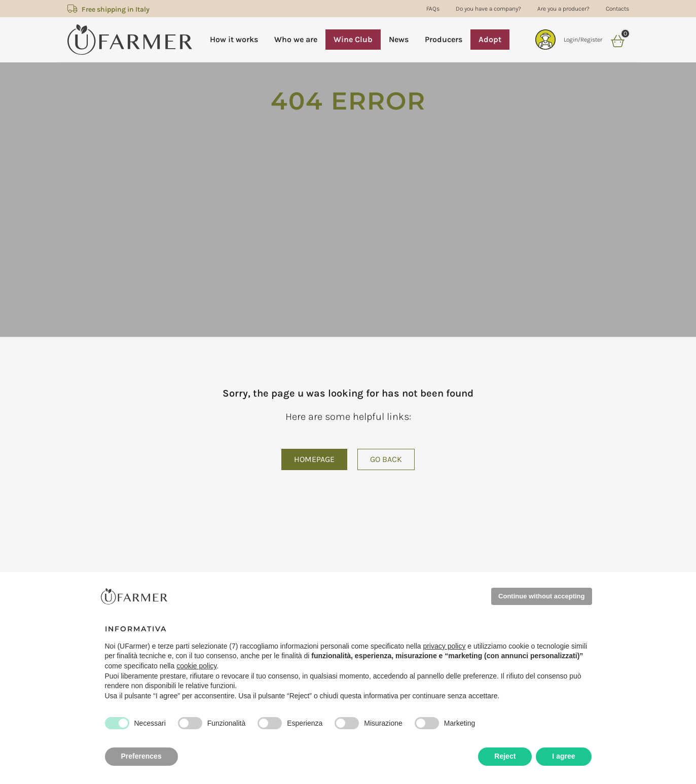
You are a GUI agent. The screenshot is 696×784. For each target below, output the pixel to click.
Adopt (490, 39)
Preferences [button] (141, 756)
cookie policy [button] (196, 666)
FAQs (433, 9)
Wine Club (353, 39)
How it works (234, 39)
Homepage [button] (314, 459)
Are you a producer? (563, 9)
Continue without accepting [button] (541, 596)
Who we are (296, 39)
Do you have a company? (488, 9)
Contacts (617, 9)
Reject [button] (505, 756)
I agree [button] (563, 756)
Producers (444, 39)
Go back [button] (386, 459)
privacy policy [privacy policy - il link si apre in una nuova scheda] (444, 646)
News (399, 39)
